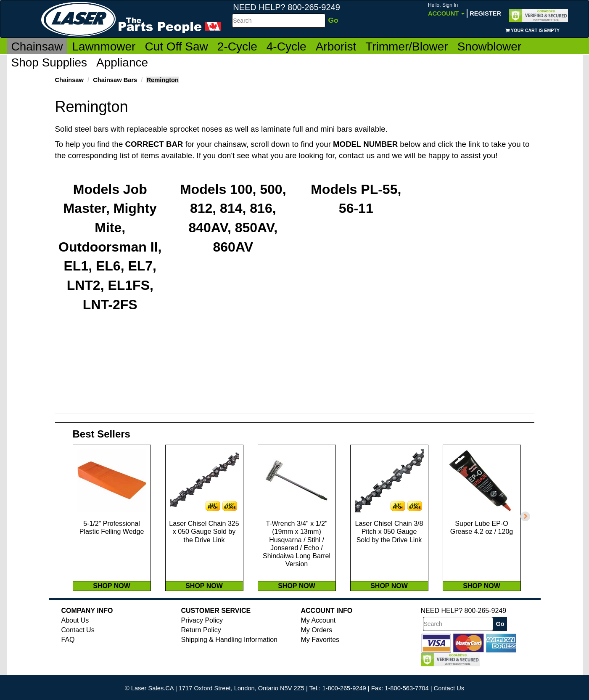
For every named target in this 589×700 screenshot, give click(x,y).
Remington (162, 80)
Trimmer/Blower (407, 46)
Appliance (122, 62)
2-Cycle (237, 46)
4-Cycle (287, 46)
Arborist (336, 46)
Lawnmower (104, 46)
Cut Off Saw (176, 46)
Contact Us (78, 638)
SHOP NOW (112, 594)
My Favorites (320, 648)
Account (446, 9)
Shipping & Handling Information (229, 648)
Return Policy (201, 638)
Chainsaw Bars (115, 80)
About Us (75, 629)
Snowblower (490, 46)
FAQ (68, 648)
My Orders (317, 638)
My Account (318, 629)
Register (485, 13)
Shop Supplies (49, 62)
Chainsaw (37, 46)
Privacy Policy (202, 629)
